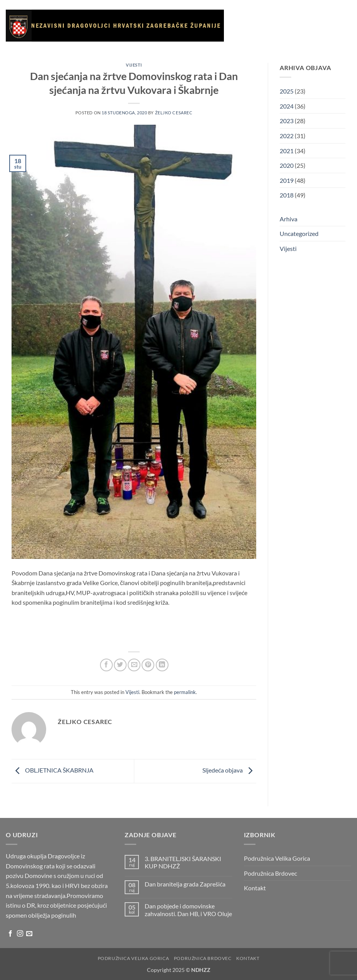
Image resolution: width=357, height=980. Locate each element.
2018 (287, 195)
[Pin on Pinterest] (148, 665)
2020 (287, 165)
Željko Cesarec (174, 113)
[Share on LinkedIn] (162, 665)
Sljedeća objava (229, 770)
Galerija (250, 54)
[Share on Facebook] (106, 665)
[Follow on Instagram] (20, 934)
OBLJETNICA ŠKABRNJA (53, 770)
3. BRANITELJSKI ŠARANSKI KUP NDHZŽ (183, 862)
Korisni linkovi (289, 54)
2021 (287, 151)
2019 (287, 180)
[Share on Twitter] (120, 665)
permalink (185, 692)
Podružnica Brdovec (270, 873)
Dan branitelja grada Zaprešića (185, 884)
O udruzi (289, 18)
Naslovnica (252, 18)
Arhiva (326, 54)
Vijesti (318, 18)
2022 (287, 136)
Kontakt (250, 89)
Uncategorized (299, 233)
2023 (287, 121)
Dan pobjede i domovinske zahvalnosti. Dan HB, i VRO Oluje (188, 910)
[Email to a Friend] (134, 665)
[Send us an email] (29, 934)
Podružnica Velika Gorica (277, 858)
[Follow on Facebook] (10, 934)
